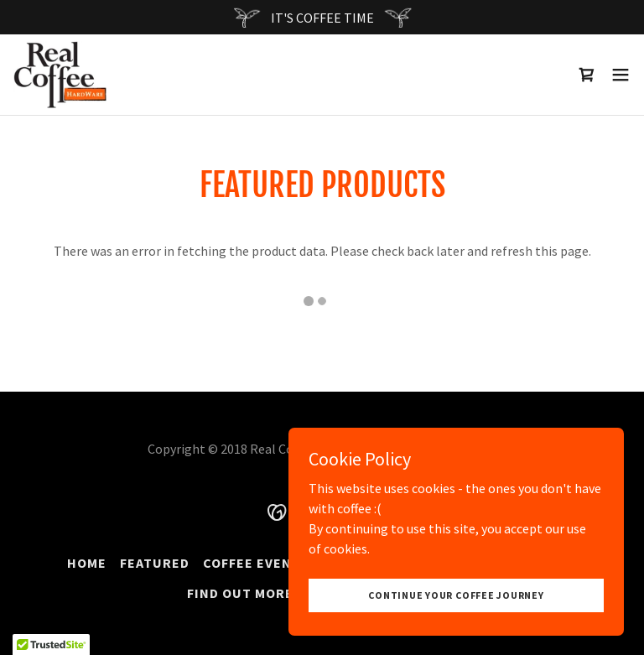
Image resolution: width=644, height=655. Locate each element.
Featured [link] (155, 563)
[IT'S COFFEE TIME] (322, 17)
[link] (60, 75)
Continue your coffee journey (456, 595)
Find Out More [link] (240, 593)
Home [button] (87, 563)
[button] (621, 75)
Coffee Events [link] (256, 563)
